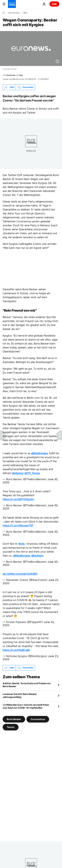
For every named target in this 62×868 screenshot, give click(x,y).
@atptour (18, 473)
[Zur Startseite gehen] (12, 4)
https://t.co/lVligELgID (16, 650)
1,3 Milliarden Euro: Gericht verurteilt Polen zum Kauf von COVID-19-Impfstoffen (26, 706)
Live (54, 4)
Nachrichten (14, 13)
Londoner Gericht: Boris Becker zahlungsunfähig (20, 696)
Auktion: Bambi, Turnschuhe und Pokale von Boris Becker (27, 685)
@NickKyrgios (40, 453)
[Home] (4, 13)
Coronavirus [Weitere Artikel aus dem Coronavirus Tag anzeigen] (38, 719)
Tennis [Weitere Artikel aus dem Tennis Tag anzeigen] (11, 727)
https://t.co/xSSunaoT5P (18, 525)
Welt (25, 13)
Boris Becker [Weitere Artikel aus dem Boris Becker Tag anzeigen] (14, 719)
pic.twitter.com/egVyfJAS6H (20, 574)
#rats (22, 544)
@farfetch (37, 556)
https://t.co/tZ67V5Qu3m (18, 499)
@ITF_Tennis (32, 473)
